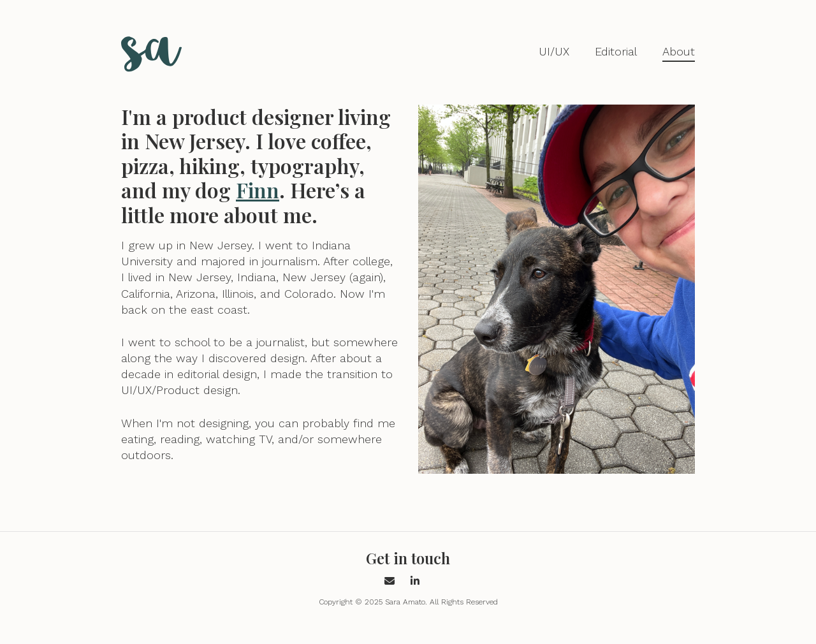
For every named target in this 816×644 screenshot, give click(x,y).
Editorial (616, 51)
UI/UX (554, 51)
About (679, 51)
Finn (258, 190)
